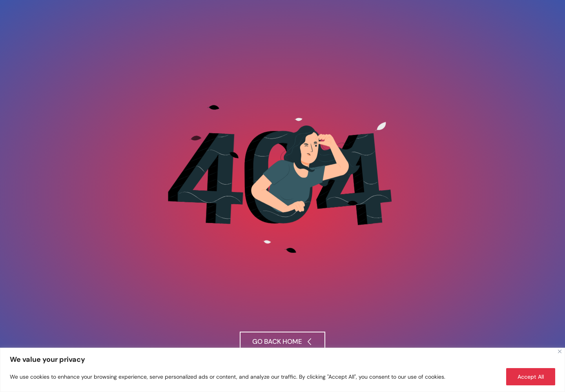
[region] (282, 370)
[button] (283, 342)
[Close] (560, 351)
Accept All (531, 377)
